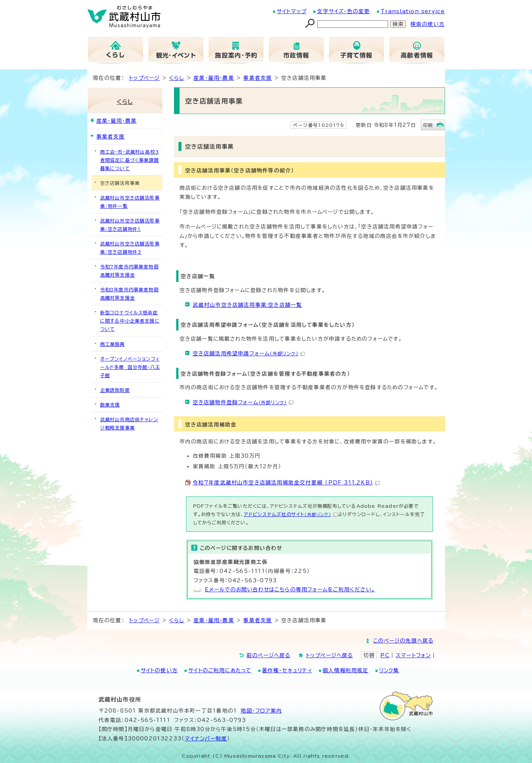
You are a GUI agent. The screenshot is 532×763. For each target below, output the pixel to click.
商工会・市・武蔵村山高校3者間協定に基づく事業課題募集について (130, 160)
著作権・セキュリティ (287, 670)
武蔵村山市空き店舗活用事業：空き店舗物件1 (130, 225)
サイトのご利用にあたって (220, 670)
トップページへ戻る (330, 655)
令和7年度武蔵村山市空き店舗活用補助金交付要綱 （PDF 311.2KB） (286, 483)
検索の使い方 (428, 24)
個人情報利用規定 (346, 670)
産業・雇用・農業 (214, 78)
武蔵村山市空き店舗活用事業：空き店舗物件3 (130, 248)
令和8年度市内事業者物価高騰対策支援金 (129, 294)
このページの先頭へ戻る (403, 641)
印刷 (428, 125)
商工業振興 (113, 344)
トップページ (144, 78)
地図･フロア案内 (261, 711)
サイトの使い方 (159, 670)
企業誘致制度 (115, 390)
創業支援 (110, 405)
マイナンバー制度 (206, 739)
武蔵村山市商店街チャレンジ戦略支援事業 (129, 423)
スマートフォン (413, 655)
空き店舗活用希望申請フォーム (249, 353)
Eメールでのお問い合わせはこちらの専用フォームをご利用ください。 (290, 589)
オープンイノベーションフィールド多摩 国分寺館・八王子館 (130, 367)
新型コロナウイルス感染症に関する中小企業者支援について (130, 321)
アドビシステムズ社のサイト (291, 514)
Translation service (413, 11)
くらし (177, 78)
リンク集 (389, 670)
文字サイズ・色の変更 (343, 11)
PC (385, 655)
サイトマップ (292, 11)
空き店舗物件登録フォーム (243, 402)
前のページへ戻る (269, 655)
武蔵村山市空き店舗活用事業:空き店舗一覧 (248, 305)
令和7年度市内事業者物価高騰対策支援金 (129, 271)
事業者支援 (258, 78)
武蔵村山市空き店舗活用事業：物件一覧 (130, 202)
